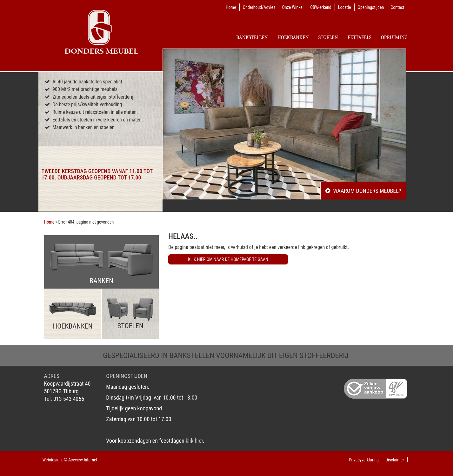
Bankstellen (252, 37)
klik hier (194, 441)
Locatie (345, 7)
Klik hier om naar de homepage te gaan (228, 259)
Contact (397, 7)
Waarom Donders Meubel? (363, 191)
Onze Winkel (293, 7)
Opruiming (394, 37)
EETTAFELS (360, 37)
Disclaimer (395, 460)
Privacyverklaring (364, 460)
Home (231, 7)
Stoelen (328, 37)
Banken (102, 264)
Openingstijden (371, 7)
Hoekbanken (293, 37)
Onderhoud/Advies (259, 7)
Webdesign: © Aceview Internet (70, 460)
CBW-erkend (321, 7)
